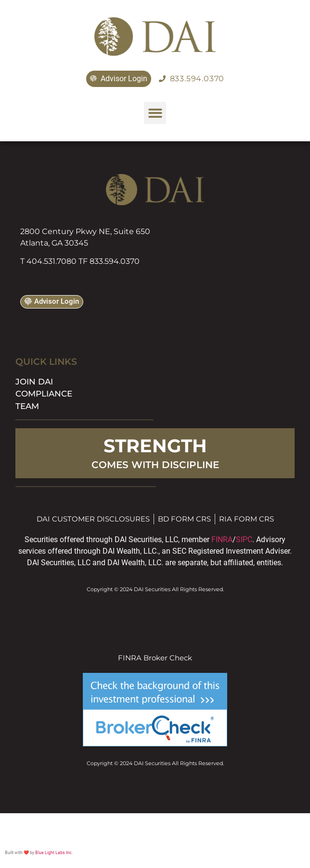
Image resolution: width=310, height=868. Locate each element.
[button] (155, 113)
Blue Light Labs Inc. (54, 853)
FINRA (222, 539)
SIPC (244, 539)
